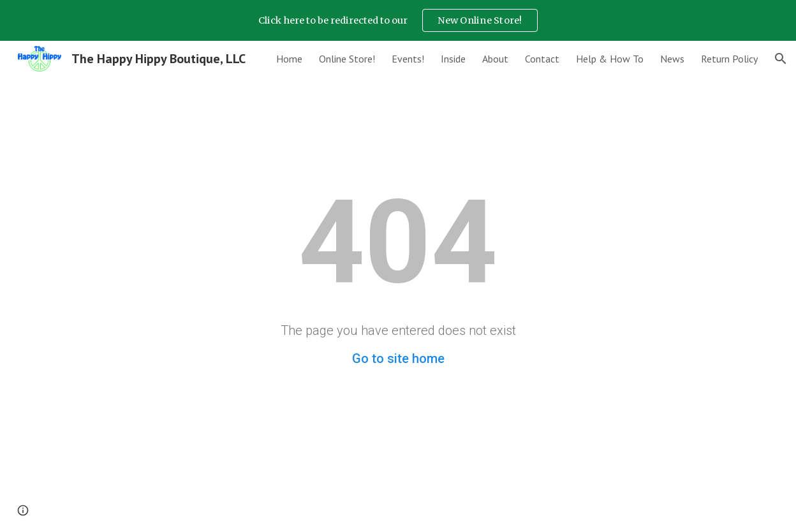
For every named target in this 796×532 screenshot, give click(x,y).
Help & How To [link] (610, 59)
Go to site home (398, 358)
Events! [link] (408, 59)
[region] (398, 20)
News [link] (672, 59)
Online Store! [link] (347, 59)
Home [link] (289, 59)
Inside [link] (453, 59)
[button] (781, 59)
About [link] (495, 59)
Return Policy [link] (729, 59)
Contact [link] (542, 59)
